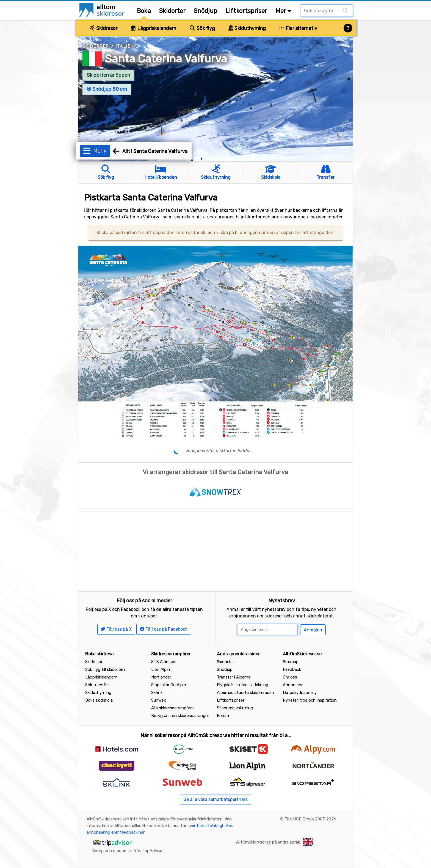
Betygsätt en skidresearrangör (180, 716)
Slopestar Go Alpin (169, 685)
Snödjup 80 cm (107, 89)
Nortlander (161, 677)
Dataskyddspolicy (300, 693)
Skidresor (103, 28)
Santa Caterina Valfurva (166, 59)
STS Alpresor (163, 662)
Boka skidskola (99, 700)
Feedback (292, 669)
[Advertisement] (215, 550)
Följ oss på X (116, 629)
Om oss (290, 677)
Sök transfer (97, 685)
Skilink (157, 693)
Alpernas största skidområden (245, 693)
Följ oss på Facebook (164, 629)
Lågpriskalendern (154, 28)
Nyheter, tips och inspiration (310, 700)
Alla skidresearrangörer (172, 708)
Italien (125, 46)
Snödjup (205, 11)
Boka (144, 11)
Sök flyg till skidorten (105, 669)
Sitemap (291, 662)
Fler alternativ (298, 28)
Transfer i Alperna (234, 677)
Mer (283, 11)
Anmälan (313, 630)
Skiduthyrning (247, 28)
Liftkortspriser (246, 11)
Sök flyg (202, 28)
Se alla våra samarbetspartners (216, 799)
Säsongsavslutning (235, 708)
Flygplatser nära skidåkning (243, 685)
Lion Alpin (161, 669)
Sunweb (159, 700)
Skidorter (172, 11)
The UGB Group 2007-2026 (310, 819)
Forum (223, 716)
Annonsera (293, 685)
